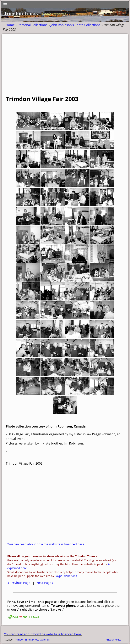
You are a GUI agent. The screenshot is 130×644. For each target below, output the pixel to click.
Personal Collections (33, 25)
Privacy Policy (114, 640)
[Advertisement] (65, 67)
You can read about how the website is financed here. (46, 544)
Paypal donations (66, 576)
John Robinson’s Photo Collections (75, 25)
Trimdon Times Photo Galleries (32, 640)
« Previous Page (19, 583)
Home (10, 25)
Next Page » (45, 583)
